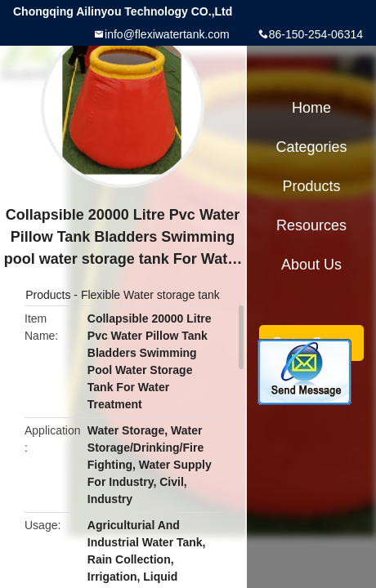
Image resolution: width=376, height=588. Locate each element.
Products (48, 295)
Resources (311, 225)
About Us (311, 265)
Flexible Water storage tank (150, 295)
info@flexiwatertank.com (167, 34)
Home (311, 108)
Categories (311, 147)
